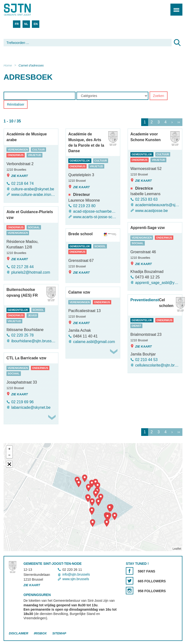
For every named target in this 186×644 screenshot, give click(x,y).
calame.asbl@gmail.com (94, 342)
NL (26, 24)
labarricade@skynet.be (31, 407)
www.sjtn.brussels (76, 579)
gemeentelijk (80, 161)
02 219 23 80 (84, 206)
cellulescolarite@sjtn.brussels (157, 365)
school (100, 246)
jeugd (32, 316)
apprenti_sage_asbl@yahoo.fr (157, 283)
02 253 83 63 (146, 200)
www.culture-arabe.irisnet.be (33, 195)
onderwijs (16, 155)
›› (179, 122)
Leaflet (177, 549)
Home (8, 65)
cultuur (38, 150)
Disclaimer (19, 633)
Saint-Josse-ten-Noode (24, 10)
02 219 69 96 (22, 402)
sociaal (34, 227)
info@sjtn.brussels (76, 574)
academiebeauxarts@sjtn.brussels (157, 205)
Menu (175, 7)
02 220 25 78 (22, 335)
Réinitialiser (16, 105)
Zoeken (159, 96)
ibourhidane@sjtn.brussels (33, 341)
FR (17, 24)
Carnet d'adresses (31, 65)
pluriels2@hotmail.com (31, 273)
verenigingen (18, 150)
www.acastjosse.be (151, 211)
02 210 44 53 (146, 360)
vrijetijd (35, 155)
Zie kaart (17, 176)
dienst (136, 326)
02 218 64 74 (22, 184)
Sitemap (59, 633)
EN (36, 24)
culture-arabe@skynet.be (33, 189)
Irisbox (40, 633)
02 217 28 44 (22, 267)
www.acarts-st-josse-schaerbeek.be (95, 217)
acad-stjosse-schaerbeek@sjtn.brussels (95, 211)
